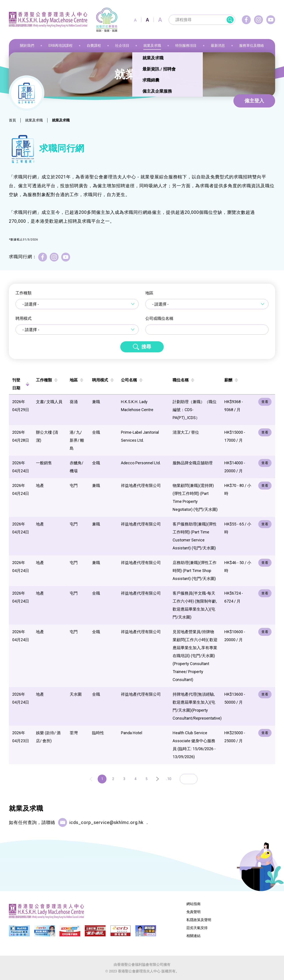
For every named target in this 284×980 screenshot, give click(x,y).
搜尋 (146, 347)
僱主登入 (254, 101)
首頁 (12, 120)
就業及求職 (34, 120)
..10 (169, 779)
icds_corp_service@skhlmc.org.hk (106, 822)
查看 (265, 402)
